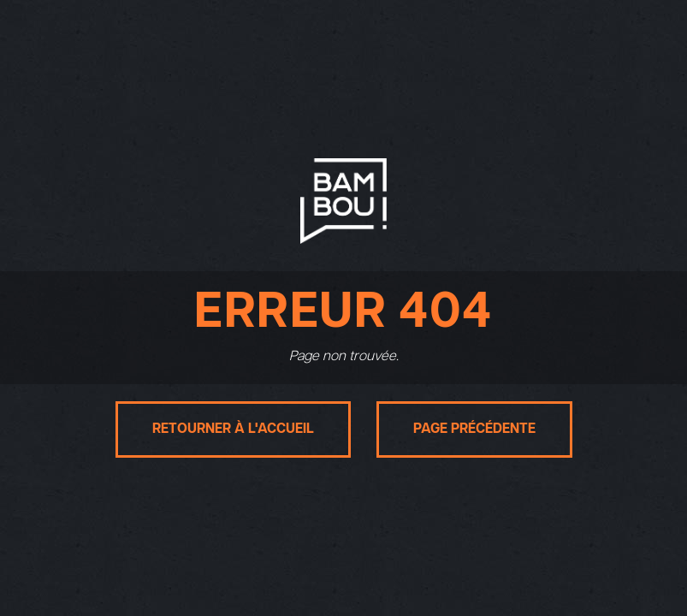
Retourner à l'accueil (233, 429)
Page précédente (474, 429)
